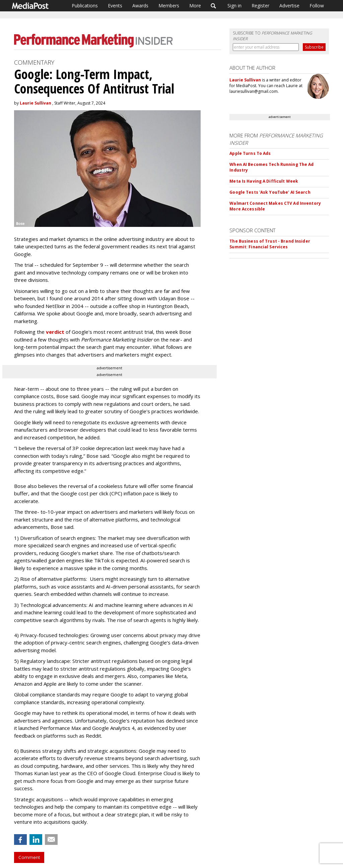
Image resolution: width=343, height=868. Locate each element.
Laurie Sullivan (36, 103)
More (195, 6)
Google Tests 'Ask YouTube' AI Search (270, 192)
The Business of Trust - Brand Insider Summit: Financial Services (270, 244)
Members (169, 6)
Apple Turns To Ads (250, 153)
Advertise (289, 6)
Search (214, 6)
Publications (85, 6)
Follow (317, 6)
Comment (29, 857)
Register (260, 6)
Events (115, 6)
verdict (55, 332)
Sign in (234, 6)
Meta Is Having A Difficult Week (264, 181)
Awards (140, 6)
